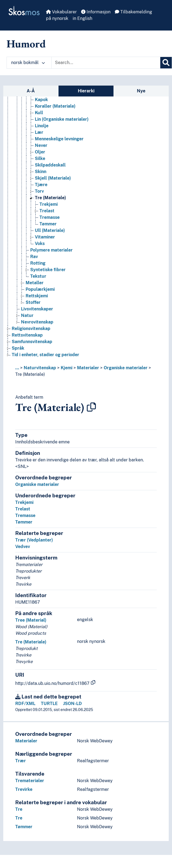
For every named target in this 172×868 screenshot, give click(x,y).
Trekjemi (24, 502)
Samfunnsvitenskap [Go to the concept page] (32, 342)
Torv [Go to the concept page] (39, 191)
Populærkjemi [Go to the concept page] (40, 289)
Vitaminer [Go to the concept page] (45, 237)
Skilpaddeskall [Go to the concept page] (50, 165)
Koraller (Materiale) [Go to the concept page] (55, 106)
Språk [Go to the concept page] (18, 348)
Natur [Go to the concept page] (27, 315)
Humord (26, 44)
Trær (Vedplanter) (34, 540)
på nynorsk (57, 18)
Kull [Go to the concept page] (39, 113)
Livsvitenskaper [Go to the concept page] (37, 309)
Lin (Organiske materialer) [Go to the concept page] (62, 119)
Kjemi (67, 368)
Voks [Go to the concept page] (40, 244)
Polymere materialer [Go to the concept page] (51, 250)
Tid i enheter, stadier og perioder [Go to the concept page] (45, 355)
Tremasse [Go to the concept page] (50, 217)
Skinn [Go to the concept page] (41, 172)
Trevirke (24, 789)
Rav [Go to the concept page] (34, 257)
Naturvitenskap (40, 368)
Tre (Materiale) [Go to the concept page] (50, 198)
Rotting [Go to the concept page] (38, 263)
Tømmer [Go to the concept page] (48, 224)
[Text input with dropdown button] (106, 63)
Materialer (88, 368)
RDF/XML (25, 704)
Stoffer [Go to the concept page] (33, 302)
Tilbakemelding (133, 12)
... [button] (17, 368)
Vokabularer (61, 12)
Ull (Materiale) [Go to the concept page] (50, 230)
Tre (19, 809)
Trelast (23, 509)
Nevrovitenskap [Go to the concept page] (37, 322)
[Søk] (166, 63)
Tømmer (24, 522)
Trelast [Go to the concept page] (47, 211)
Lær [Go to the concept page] (39, 132)
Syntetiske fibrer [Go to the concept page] (48, 270)
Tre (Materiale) (30, 374)
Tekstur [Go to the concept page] (38, 276)
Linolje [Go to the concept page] (42, 126)
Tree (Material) (31, 620)
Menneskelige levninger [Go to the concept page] (59, 139)
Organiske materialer (126, 368)
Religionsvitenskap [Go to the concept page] (31, 329)
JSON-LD (73, 704)
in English (82, 18)
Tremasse (25, 515)
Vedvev (23, 547)
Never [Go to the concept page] (41, 145)
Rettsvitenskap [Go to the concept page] (27, 335)
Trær (21, 761)
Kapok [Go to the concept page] (41, 100)
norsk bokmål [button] (28, 63)
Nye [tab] (141, 91)
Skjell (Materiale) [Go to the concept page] (53, 178)
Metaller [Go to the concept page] (35, 283)
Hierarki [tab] (86, 91)
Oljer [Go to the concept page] (40, 152)
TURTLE (49, 704)
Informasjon (96, 12)
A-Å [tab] (31, 91)
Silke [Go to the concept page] (40, 158)
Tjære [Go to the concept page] (41, 185)
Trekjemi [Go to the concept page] (49, 204)
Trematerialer (30, 781)
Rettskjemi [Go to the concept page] (37, 296)
